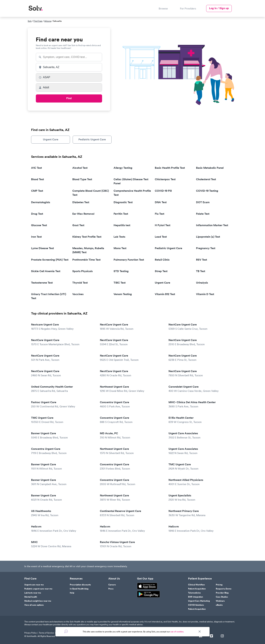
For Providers (188, 8)
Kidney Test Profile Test (87, 237)
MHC (63, 544)
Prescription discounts (80, 585)
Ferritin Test (121, 214)
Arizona (48, 21)
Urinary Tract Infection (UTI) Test (49, 296)
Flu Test (160, 214)
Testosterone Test (42, 283)
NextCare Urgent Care (132, 327)
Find (69, 98)
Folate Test (203, 214)
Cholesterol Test (206, 179)
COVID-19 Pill (163, 191)
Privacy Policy (31, 633)
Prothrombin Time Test (86, 260)
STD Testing (121, 271)
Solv (30, 21)
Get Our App (145, 579)
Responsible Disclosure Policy (70, 633)
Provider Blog (222, 593)
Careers (112, 585)
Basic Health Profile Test (170, 168)
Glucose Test (39, 225)
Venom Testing (123, 294)
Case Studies (222, 597)
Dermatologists (41, 202)
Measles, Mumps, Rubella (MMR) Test (88, 250)
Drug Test (37, 214)
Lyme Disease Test (43, 248)
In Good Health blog (79, 589)
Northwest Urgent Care (132, 389)
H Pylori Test (163, 225)
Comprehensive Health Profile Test (132, 193)
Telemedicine (194, 593)
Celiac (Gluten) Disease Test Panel (131, 181)
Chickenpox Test (165, 179)
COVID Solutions (196, 605)
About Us (114, 579)
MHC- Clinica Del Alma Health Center (201, 404)
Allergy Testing (123, 168)
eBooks (219, 605)
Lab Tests (119, 237)
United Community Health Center (63, 389)
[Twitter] (211, 636)
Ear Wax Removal (83, 214)
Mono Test (120, 248)
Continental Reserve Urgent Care (132, 513)
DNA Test (161, 202)
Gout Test (78, 225)
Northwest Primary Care (201, 513)
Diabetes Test (81, 202)
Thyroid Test (80, 283)
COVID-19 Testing (207, 191)
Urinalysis (202, 283)
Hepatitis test (122, 225)
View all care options (34, 605)
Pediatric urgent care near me (38, 589)
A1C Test (37, 168)
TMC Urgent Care (63, 420)
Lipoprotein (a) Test (208, 237)
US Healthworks (63, 513)
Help (72, 593)
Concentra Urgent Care (132, 404)
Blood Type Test (82, 179)
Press (111, 589)
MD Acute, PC (132, 435)
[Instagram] (222, 636)
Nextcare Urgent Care (63, 327)
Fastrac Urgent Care (63, 404)
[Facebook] (201, 636)
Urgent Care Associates (201, 435)
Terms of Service (46, 633)
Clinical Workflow (196, 585)
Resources (76, 579)
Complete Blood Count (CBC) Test (91, 193)
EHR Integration (196, 597)
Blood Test (38, 179)
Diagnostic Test (123, 202)
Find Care (38, 21)
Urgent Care (51, 139)
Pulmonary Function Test (129, 260)
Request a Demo (224, 589)
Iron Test (36, 237)
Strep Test (161, 271)
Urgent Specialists (201, 498)
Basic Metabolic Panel (210, 168)
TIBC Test (120, 283)
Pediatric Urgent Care (92, 139)
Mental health (31, 597)
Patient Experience (200, 579)
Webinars (220, 601)
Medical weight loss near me (38, 601)
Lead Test (161, 237)
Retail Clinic (162, 260)
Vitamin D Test (205, 294)
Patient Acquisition (197, 589)
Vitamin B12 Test (165, 294)
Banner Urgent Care (63, 435)
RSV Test (202, 260)
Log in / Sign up (219, 8)
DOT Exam (203, 202)
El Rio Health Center (201, 420)
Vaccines (78, 294)
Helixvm (63, 529)
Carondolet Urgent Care (201, 389)
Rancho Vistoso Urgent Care (132, 544)
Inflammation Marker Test (212, 225)
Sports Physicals (82, 271)
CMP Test (37, 191)
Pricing (219, 585)
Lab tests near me (33, 593)
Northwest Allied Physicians (201, 482)
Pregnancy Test (206, 248)
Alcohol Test (80, 168)
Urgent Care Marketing (199, 601)
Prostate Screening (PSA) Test (50, 260)
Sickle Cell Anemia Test (46, 271)
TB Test (201, 271)
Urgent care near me (34, 585)
